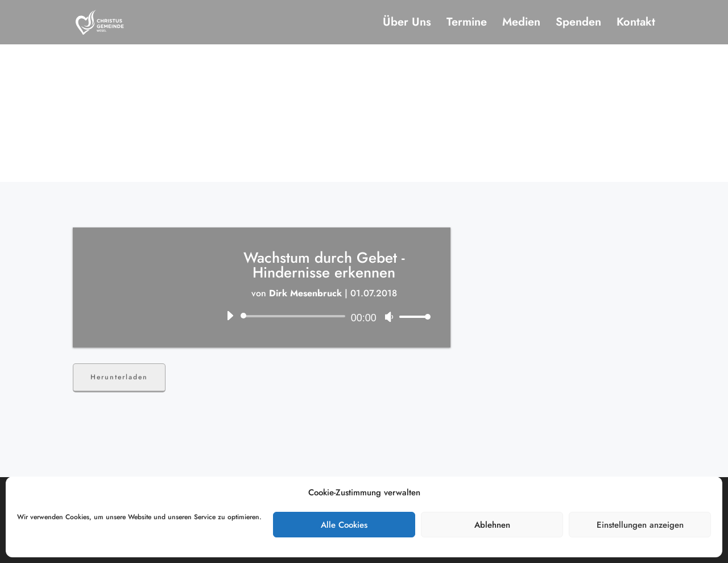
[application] (324, 316)
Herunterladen (119, 377)
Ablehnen (492, 525)
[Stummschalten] (389, 317)
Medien (521, 24)
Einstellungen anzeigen (640, 525)
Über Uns (407, 24)
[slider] (295, 316)
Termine (467, 24)
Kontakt (636, 24)
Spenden (578, 24)
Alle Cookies (344, 525)
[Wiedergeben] (230, 316)
